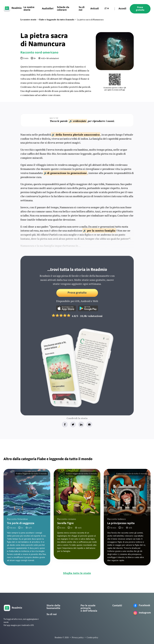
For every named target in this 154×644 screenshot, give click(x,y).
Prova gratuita (140, 9)
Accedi (122, 9)
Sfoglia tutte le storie (77, 573)
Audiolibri (48, 9)
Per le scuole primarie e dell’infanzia (89, 608)
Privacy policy (78, 638)
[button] (107, 9)
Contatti (117, 606)
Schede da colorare (63, 9)
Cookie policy (92, 638)
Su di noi (52, 614)
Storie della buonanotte (53, 607)
